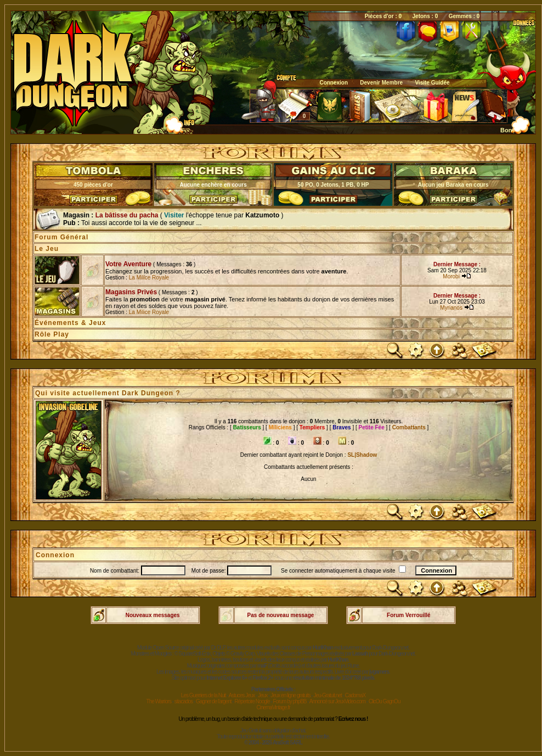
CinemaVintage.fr (273, 707)
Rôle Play (52, 334)
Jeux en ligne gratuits (290, 695)
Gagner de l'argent (214, 701)
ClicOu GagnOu (385, 701)
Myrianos (452, 308)
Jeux (262, 695)
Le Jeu (47, 249)
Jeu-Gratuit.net (328, 695)
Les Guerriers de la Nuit (204, 695)
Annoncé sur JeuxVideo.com (337, 701)
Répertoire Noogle (252, 701)
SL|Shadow (362, 455)
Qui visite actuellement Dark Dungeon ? (108, 393)
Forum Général (61, 237)
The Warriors (159, 701)
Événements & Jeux (70, 323)
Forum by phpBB (289, 701)
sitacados (184, 701)
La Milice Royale (149, 278)
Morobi (452, 276)
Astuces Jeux (242, 695)
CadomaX (355, 695)
